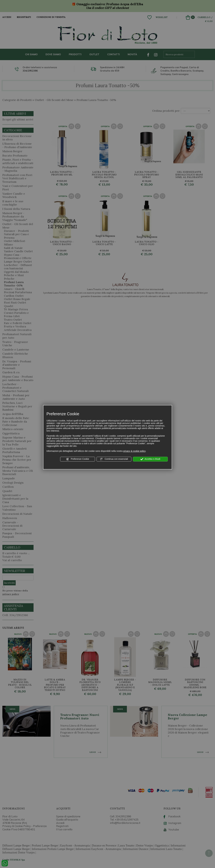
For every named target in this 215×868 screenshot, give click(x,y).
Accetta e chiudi (150, 459)
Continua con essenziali (114, 459)
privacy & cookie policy (134, 451)
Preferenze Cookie (78, 459)
